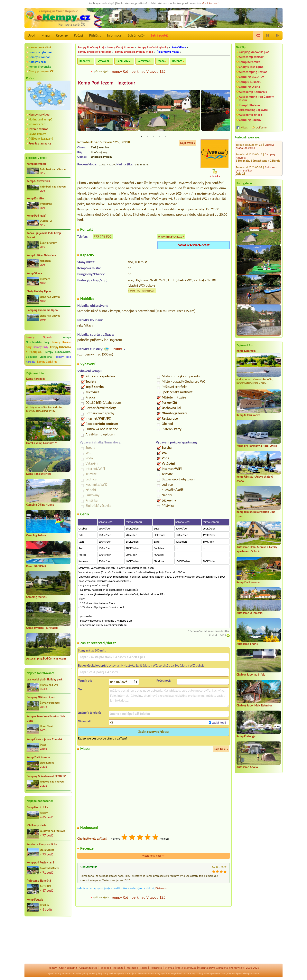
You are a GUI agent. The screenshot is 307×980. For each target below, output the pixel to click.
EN (278, 35)
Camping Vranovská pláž (254, 52)
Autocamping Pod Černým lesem (46, 659)
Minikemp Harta (37, 825)
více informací (210, 3)
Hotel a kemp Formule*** (42, 443)
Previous (80, 113)
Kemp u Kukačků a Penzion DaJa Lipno (46, 718)
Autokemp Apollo (247, 767)
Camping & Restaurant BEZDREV (46, 776)
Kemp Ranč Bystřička (39, 474)
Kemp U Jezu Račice (248, 415)
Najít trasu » (188, 144)
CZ (258, 35)
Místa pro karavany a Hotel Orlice (257, 446)
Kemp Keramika (36, 379)
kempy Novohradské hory (48, 340)
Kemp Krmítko (35, 198)
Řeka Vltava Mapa (168, 52)
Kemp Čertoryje (246, 736)
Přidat (244, 127)
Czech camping (68, 968)
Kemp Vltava (34, 273)
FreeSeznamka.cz (40, 143)
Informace (114, 35)
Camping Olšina (249, 87)
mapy (192, 974)
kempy (53, 968)
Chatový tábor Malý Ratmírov (254, 705)
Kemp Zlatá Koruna (38, 757)
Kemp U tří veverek (38, 181)
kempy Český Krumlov (121, 47)
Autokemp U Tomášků (250, 613)
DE (268, 35)
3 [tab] (153, 137)
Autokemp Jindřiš (251, 115)
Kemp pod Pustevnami (40, 862)
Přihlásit (95, 35)
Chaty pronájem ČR (41, 71)
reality (112, 974)
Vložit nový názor (153, 856)
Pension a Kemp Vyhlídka (42, 844)
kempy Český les (47, 362)
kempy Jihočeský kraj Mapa (95, 52)
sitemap (169, 968)
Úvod (31, 35)
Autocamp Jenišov (251, 57)
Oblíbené (261, 127)
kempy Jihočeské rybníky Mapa (134, 52)
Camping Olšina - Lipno (40, 505)
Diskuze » (161, 888)
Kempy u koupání (40, 57)
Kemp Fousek (35, 900)
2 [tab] (148, 137)
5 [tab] (165, 137)
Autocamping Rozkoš (253, 72)
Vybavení (103, 61)
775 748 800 (102, 237)
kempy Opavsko (40, 337)
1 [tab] (142, 137)
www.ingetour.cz (170, 237)
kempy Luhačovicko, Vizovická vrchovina (48, 354)
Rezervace (144, 61)
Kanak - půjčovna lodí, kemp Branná (44, 235)
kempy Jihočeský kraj (91, 47)
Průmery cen (37, 124)
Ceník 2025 (123, 61)
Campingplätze (88, 968)
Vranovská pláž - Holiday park (45, 679)
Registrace (156, 968)
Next (227, 113)
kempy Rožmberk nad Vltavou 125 (138, 71)
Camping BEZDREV (251, 77)
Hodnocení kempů (41, 119)
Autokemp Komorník (253, 92)
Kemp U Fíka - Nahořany (41, 255)
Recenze (62, 35)
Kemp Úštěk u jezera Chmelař (44, 739)
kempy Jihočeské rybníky (153, 47)
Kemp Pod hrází (36, 216)
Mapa (45, 35)
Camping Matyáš (36, 597)
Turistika (116, 350)
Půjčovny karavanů (41, 139)
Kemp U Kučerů (249, 105)
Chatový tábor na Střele (251, 675)
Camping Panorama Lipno (42, 310)
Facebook (105, 968)
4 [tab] (159, 137)
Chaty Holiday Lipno (39, 291)
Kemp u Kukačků (250, 82)
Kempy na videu (39, 114)
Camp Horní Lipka (37, 807)
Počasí (79, 35)
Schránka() (136, 35)
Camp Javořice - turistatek (42, 628)
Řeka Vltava (179, 47)
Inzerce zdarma (39, 129)
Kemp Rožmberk (37, 164)
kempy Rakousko (252, 974)
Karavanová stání (40, 47)
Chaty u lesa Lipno (251, 67)
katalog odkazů (175, 974)
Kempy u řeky (38, 62)
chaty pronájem (213, 974)
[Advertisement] (48, 940)
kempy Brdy (41, 347)
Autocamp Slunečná (39, 881)
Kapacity (85, 61)
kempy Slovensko (40, 67)
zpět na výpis (101, 71)
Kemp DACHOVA (36, 566)
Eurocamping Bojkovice (253, 110)
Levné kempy (37, 134)
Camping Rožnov (36, 535)
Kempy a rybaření (40, 52)
